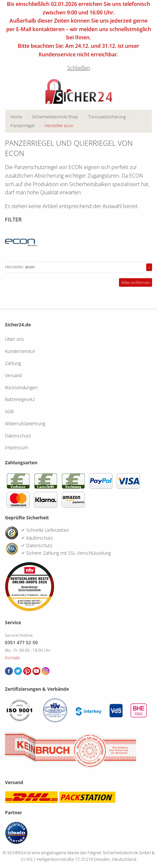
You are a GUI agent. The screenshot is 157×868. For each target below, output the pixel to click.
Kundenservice (20, 351)
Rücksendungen (21, 387)
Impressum (17, 447)
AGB (9, 411)
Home (16, 117)
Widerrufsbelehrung (25, 424)
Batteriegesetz (20, 399)
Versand (13, 375)
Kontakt (12, 658)
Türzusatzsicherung (107, 117)
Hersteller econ (59, 125)
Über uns (14, 339)
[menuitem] (21, 117)
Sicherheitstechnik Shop (55, 117)
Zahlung (13, 363)
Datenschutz (18, 436)
